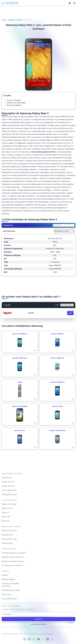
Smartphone (11, 20)
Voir (70, 313)
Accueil (4, 20)
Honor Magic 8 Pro (9, 490)
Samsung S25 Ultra (9, 539)
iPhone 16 (5, 521)
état (57, 305)
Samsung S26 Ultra (9, 531)
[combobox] (63, 225)
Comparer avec (8, 225)
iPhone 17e (6, 517)
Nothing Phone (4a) (9, 494)
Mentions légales (8, 579)
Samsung (20, 20)
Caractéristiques (9, 231)
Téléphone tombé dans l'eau (13, 557)
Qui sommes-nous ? (9, 599)
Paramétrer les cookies (11, 590)
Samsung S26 (7, 535)
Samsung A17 (7, 478)
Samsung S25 (7, 543)
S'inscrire (38, 619)
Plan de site (6, 594)
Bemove (50, 634)
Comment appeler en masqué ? (14, 553)
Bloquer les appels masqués (13, 561)
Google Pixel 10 (8, 486)
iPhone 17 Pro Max (9, 504)
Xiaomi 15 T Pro (8, 482)
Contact (5, 575)
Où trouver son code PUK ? (12, 565)
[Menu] (74, 3)
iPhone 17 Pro (7, 508)
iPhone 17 (5, 512)
